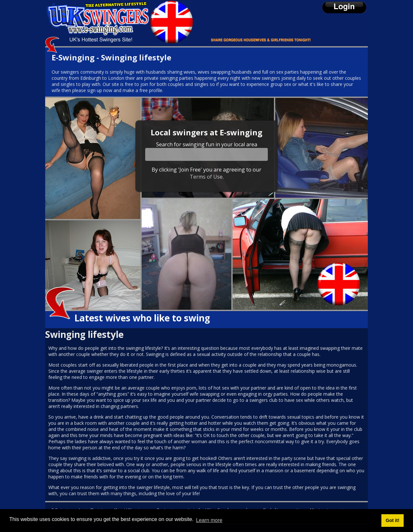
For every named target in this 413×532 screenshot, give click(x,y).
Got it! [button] (392, 520)
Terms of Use (206, 177)
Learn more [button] (209, 520)
